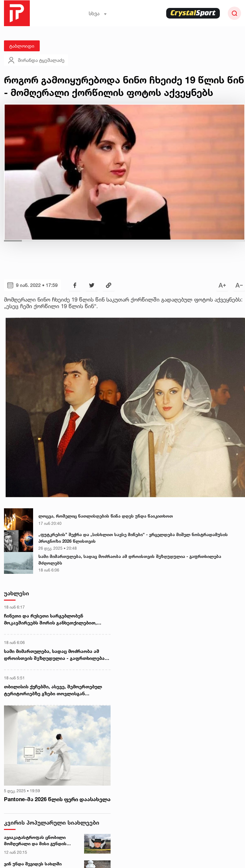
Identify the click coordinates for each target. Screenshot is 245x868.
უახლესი (17, 593)
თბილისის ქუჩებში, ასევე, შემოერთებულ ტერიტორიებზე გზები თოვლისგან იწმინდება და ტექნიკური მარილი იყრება (53, 690)
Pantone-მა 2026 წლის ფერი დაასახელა (57, 799)
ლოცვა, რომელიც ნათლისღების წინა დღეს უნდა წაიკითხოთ (106, 516)
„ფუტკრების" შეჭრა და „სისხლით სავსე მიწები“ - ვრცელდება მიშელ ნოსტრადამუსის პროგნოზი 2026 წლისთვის (133, 538)
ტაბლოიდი (22, 46)
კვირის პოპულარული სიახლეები (52, 822)
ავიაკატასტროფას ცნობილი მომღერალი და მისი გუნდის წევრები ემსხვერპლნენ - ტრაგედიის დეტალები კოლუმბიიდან (35, 841)
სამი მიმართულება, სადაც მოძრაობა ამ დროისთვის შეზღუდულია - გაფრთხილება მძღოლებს (130, 560)
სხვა (98, 13)
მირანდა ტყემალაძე (36, 60)
